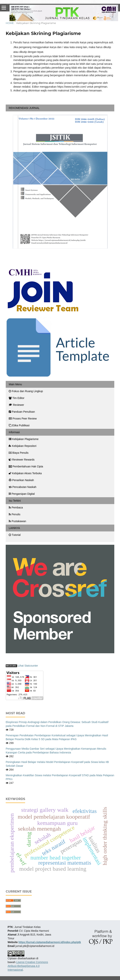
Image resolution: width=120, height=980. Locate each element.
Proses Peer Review (23, 419)
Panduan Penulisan (22, 412)
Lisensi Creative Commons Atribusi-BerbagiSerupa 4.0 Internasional (28, 966)
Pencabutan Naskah (23, 487)
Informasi (14, 432)
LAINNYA (14, 528)
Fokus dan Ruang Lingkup (26, 391)
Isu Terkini (15, 501)
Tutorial (15, 535)
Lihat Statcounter (28, 666)
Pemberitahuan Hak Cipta (26, 466)
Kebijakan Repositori (23, 446)
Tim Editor (17, 398)
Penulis (15, 514)
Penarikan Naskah (21, 480)
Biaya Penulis (19, 453)
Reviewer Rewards (22, 460)
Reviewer (16, 405)
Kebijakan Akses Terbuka (25, 473)
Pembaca (16, 507)
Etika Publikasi (19, 425)
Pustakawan (17, 521)
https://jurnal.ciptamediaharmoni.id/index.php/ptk (50, 942)
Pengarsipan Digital (22, 494)
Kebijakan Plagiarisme (24, 439)
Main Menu (15, 384)
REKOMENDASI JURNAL (24, 108)
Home (10, 23)
